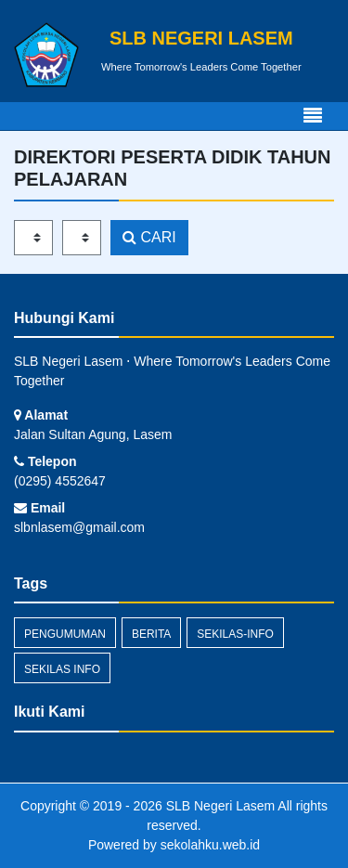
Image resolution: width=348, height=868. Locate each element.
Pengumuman (65, 634)
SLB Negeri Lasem (219, 806)
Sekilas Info (62, 669)
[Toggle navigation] (313, 116)
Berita (151, 634)
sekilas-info (235, 634)
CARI (149, 237)
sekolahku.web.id (210, 845)
